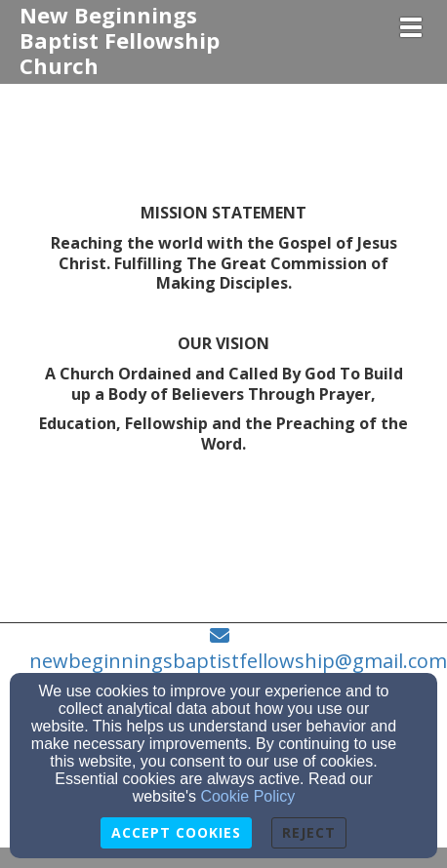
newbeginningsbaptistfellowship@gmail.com (238, 661)
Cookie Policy (247, 796)
